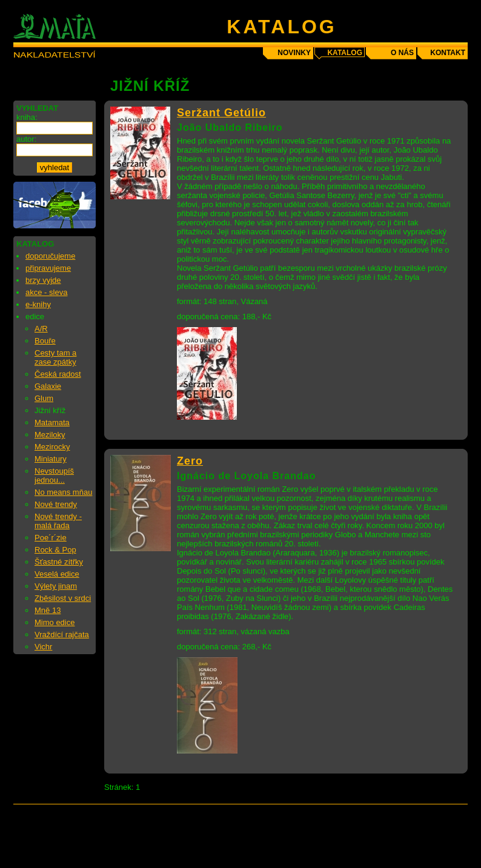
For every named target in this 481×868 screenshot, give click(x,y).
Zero (190, 461)
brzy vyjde (43, 280)
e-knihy (38, 304)
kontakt (448, 53)
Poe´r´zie (51, 538)
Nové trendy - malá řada (58, 521)
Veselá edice (57, 574)
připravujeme (48, 268)
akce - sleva (46, 292)
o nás (402, 53)
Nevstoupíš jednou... (54, 475)
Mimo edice (55, 622)
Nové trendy (56, 504)
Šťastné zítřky (59, 562)
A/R (41, 329)
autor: (26, 139)
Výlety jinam (56, 586)
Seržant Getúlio (221, 113)
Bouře (45, 341)
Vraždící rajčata (62, 634)
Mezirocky (52, 447)
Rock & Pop (55, 550)
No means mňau (63, 492)
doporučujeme (50, 256)
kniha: (27, 117)
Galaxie (48, 386)
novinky (294, 53)
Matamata (52, 422)
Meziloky (50, 435)
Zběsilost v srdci (63, 598)
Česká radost (58, 374)
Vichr (43, 647)
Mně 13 (48, 610)
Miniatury (51, 459)
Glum (44, 398)
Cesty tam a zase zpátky (55, 357)
